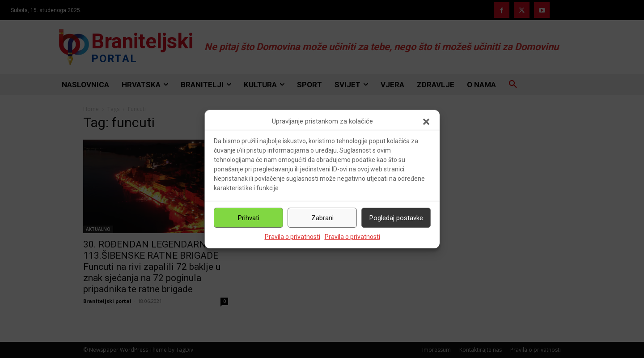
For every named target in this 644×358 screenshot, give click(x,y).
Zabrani (322, 218)
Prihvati (249, 218)
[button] (426, 122)
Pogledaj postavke (396, 218)
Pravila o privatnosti (292, 237)
